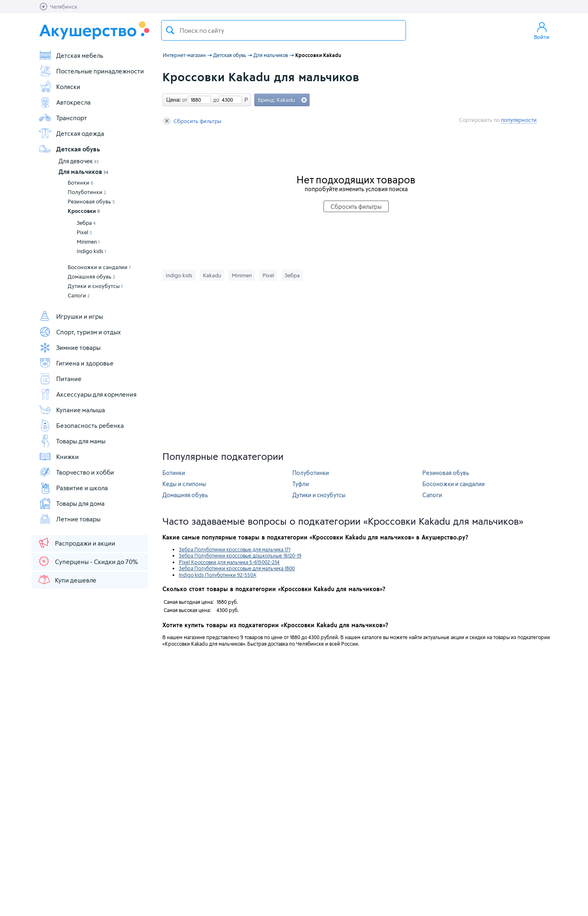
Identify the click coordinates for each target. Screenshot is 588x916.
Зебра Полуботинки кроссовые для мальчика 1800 (237, 568)
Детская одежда (71, 133)
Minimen (88, 242)
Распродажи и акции (76, 543)
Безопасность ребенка (81, 425)
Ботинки (81, 183)
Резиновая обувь (91, 201)
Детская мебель (71, 55)
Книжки (59, 457)
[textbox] (284, 30)
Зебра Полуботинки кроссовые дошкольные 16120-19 (240, 555)
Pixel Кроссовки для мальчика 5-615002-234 (229, 562)
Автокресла (65, 102)
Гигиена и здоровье (76, 363)
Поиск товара (170, 30)
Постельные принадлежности (91, 71)
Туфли (301, 484)
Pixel (84, 232)
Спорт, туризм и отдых (80, 332)
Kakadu (212, 275)
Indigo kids (91, 251)
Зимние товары (70, 347)
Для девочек (79, 161)
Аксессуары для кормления (88, 394)
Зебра (86, 223)
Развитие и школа (73, 488)
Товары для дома (72, 503)
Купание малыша (72, 410)
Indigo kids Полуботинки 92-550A (218, 575)
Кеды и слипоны (184, 484)
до (215, 100)
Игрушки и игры (71, 316)
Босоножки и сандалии (99, 267)
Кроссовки (84, 211)
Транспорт (63, 118)
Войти (542, 30)
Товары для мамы (72, 441)
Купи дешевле (67, 580)
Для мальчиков (83, 172)
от (184, 100)
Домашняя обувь (91, 276)
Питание (60, 379)
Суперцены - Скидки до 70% (88, 561)
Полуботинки (87, 192)
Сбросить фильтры (192, 121)
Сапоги (79, 295)
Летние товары (70, 519)
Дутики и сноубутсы (95, 286)
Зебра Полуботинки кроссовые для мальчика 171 (235, 549)
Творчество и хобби (76, 472)
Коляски (59, 87)
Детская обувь (69, 149)
